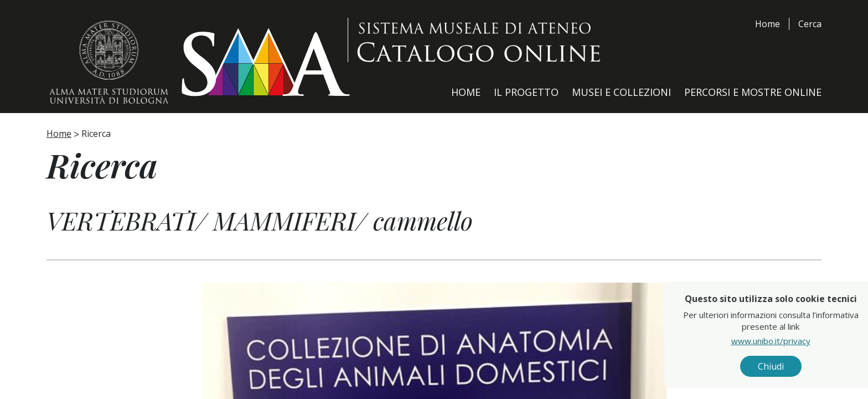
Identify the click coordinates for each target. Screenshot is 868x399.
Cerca (810, 24)
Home (768, 24)
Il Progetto (526, 92)
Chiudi (792, 366)
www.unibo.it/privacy (792, 341)
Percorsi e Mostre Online (753, 92)
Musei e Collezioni (621, 92)
